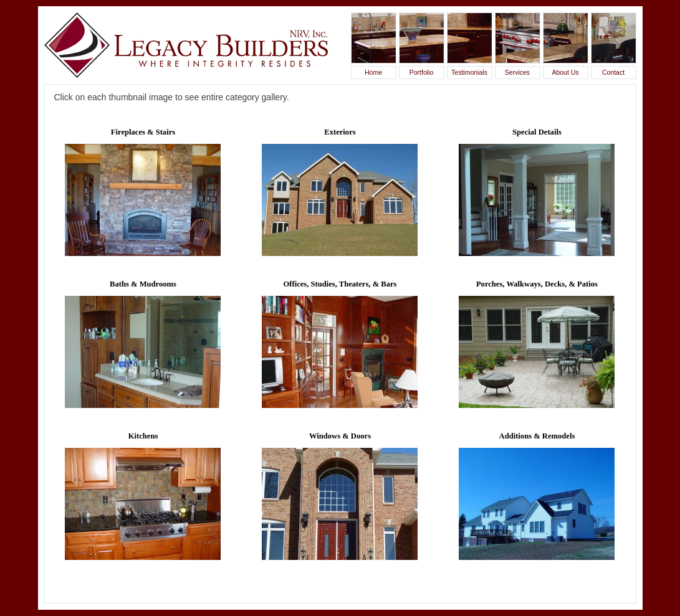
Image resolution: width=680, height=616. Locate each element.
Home (373, 72)
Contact (613, 72)
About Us (565, 72)
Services (517, 72)
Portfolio (422, 72)
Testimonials (469, 72)
